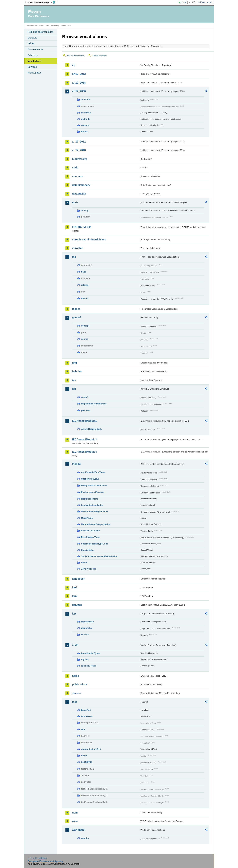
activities (86, 99)
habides (77, 371)
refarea (85, 285)
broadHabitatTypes (91, 653)
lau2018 (77, 605)
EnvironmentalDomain (92, 492)
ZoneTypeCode (89, 569)
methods (86, 119)
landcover (78, 579)
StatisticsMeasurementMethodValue (99, 556)
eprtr (75, 202)
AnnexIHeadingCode (91, 429)
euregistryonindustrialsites (89, 240)
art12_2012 (79, 74)
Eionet (41, 26)
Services (32, 67)
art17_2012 (79, 142)
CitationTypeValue (90, 479)
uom (75, 813)
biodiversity (79, 159)
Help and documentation (40, 32)
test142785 (87, 762)
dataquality (79, 194)
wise (75, 821)
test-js (84, 755)
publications (80, 684)
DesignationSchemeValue (94, 485)
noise (76, 676)
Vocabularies (35, 61)
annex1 (85, 397)
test (74, 702)
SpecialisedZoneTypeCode (95, 544)
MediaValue (87, 518)
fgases (76, 309)
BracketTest (87, 716)
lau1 (75, 588)
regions (85, 660)
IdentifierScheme (90, 499)
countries (86, 113)
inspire (76, 464)
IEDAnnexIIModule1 (84, 421)
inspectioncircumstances (94, 404)
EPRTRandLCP (82, 227)
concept (85, 326)
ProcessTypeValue (90, 531)
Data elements (35, 49)
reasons (85, 125)
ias (74, 380)
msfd (75, 645)
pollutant (86, 410)
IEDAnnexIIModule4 (84, 452)
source (85, 339)
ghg (74, 363)
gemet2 (77, 317)
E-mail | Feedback (37, 858)
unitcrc (85, 298)
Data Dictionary (52, 26)
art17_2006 (79, 91)
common (78, 176)
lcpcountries (87, 622)
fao (74, 257)
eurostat (77, 248)
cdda (75, 168)
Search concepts (99, 56)
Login (184, 2)
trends (84, 132)
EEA (41, 2)
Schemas (33, 55)
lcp (74, 614)
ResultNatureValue (90, 537)
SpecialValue (88, 550)
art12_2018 (79, 83)
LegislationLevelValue (92, 505)
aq (74, 65)
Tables (31, 43)
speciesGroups (89, 666)
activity (85, 210)
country (85, 838)
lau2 (75, 596)
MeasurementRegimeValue (95, 511)
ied (74, 389)
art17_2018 (79, 150)
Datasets (32, 38)
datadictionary (81, 185)
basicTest (86, 710)
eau (83, 729)
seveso (77, 693)
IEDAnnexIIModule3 (84, 440)
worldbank (79, 830)
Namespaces (35, 73)
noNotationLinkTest (91, 749)
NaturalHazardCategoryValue (96, 524)
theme (84, 563)
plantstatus (87, 628)
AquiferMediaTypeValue (93, 472)
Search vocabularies (76, 56)
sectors (85, 635)
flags (84, 272)
